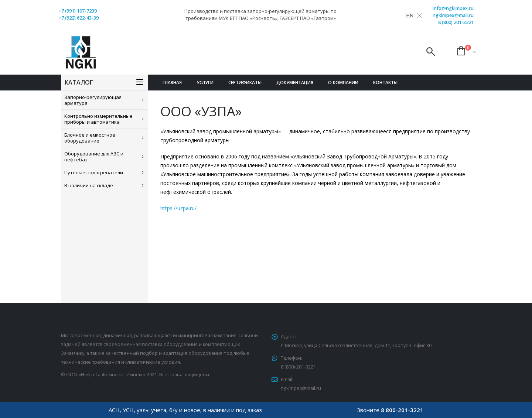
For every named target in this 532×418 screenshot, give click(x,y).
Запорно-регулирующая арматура (93, 100)
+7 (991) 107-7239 (78, 11)
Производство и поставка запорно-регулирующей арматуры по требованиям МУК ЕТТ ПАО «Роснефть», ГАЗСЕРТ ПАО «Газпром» (260, 15)
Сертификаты (245, 83)
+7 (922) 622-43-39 (79, 18)
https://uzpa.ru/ (178, 208)
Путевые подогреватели (94, 172)
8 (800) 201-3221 (456, 22)
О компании (343, 83)
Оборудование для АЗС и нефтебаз (94, 157)
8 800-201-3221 (402, 410)
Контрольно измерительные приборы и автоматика (98, 119)
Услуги (205, 83)
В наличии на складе (89, 185)
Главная (172, 83)
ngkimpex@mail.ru (453, 15)
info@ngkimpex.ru (453, 8)
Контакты (385, 83)
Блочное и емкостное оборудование (90, 138)
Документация (295, 83)
